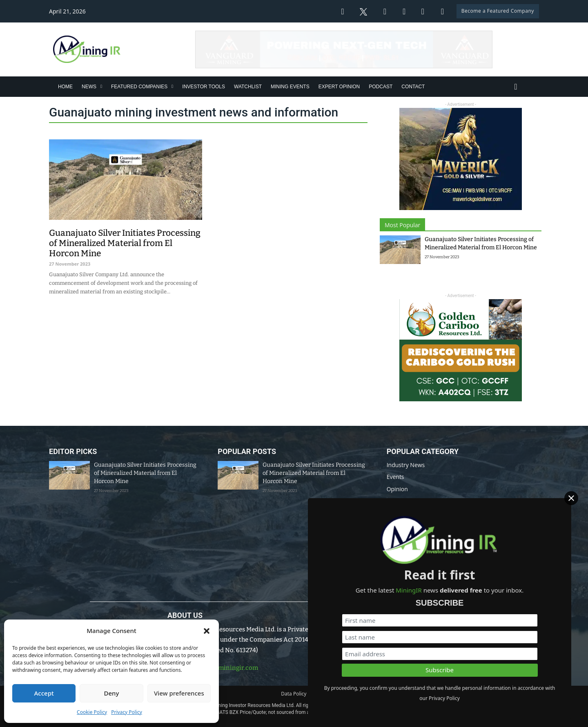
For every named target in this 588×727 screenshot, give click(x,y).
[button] (207, 631)
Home (65, 87)
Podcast (381, 87)
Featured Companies (139, 87)
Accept (44, 693)
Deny (112, 693)
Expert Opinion (339, 87)
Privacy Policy (127, 712)
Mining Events (290, 87)
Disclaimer (331, 694)
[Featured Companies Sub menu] (172, 86)
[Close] (576, 497)
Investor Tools (204, 87)
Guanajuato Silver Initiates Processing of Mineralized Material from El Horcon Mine (145, 473)
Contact (413, 87)
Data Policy (294, 694)
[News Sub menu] (101, 86)
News (89, 87)
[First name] (494, 610)
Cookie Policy (92, 712)
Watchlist (248, 87)
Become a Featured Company (498, 11)
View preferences (179, 693)
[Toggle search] (516, 87)
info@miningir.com (229, 668)
